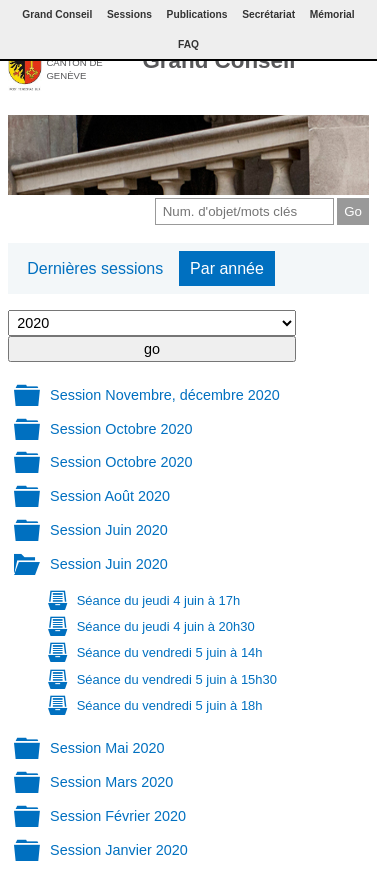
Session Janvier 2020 (119, 850)
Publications (197, 14)
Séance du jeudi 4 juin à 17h (158, 600)
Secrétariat (268, 14)
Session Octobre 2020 (121, 429)
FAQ (188, 44)
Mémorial (332, 14)
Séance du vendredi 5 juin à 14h (170, 652)
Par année (227, 268)
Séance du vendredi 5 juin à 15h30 (177, 679)
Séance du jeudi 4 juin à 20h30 (166, 626)
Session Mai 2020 (107, 748)
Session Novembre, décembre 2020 (165, 395)
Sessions (129, 14)
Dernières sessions (95, 268)
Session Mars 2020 (111, 782)
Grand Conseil (218, 60)
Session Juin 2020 (109, 530)
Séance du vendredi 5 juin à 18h (170, 705)
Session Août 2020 (110, 496)
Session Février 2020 (118, 816)
